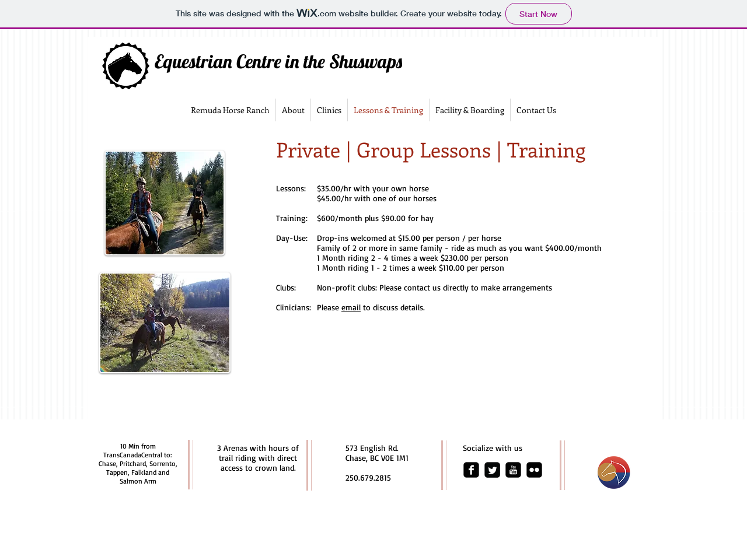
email (351, 307)
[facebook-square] (471, 470)
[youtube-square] (513, 470)
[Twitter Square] (492, 470)
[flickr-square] (534, 470)
